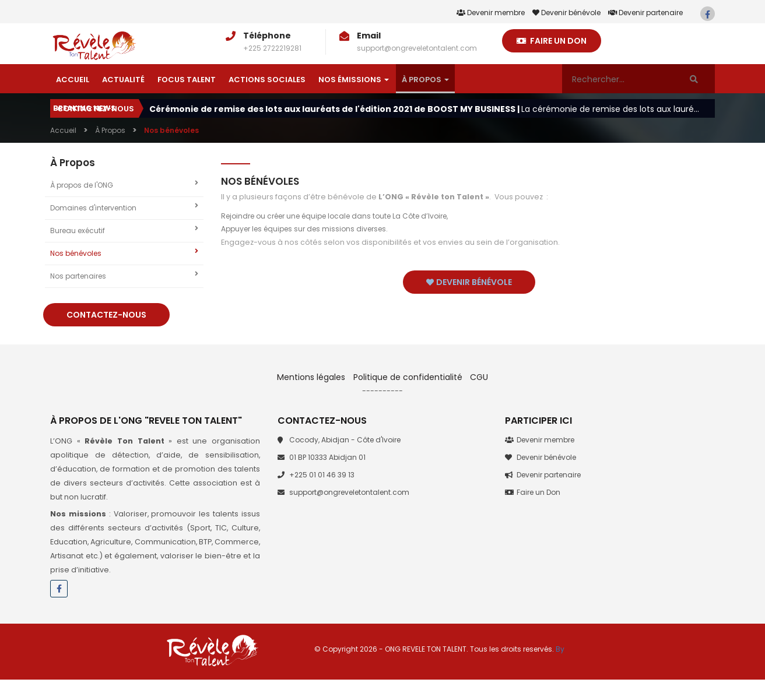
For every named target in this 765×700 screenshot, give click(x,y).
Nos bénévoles (124, 253)
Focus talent (187, 80)
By (560, 649)
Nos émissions (354, 80)
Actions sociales (267, 80)
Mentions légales (312, 377)
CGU (479, 377)
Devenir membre (491, 13)
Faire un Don (552, 41)
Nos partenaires (124, 276)
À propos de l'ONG (124, 185)
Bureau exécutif (124, 230)
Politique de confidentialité (408, 377)
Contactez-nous (96, 109)
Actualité (123, 80)
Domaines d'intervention (124, 207)
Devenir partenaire (645, 13)
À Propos (425, 80)
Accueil (73, 80)
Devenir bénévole (566, 13)
